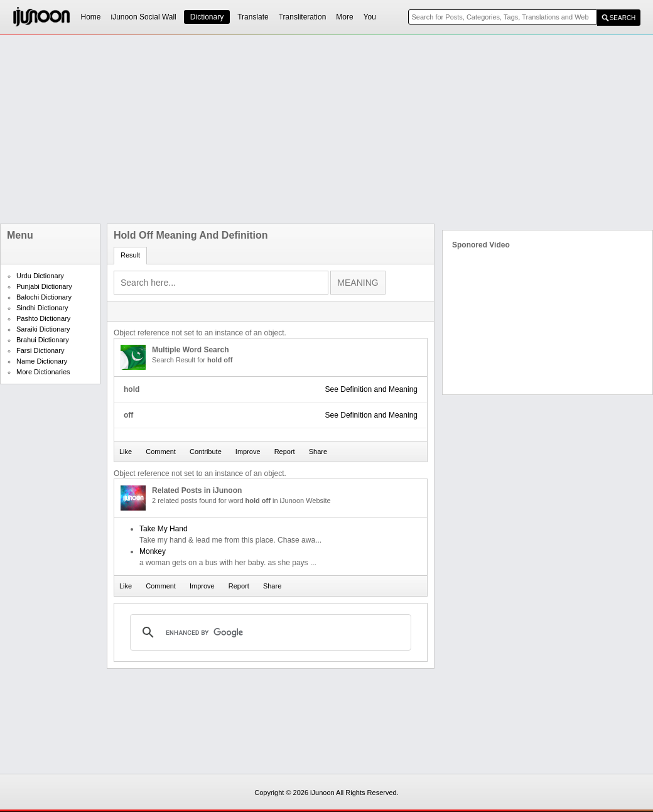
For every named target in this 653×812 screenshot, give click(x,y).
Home (91, 17)
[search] (269, 632)
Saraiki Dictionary (43, 329)
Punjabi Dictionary (44, 286)
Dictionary (207, 17)
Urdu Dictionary (40, 276)
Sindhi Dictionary (42, 308)
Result (130, 255)
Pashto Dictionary (43, 318)
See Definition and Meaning (371, 389)
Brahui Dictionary (43, 340)
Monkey (153, 551)
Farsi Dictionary (40, 350)
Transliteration (303, 17)
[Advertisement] (233, 129)
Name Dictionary (42, 361)
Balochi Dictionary (44, 297)
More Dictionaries (43, 372)
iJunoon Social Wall (144, 17)
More (344, 17)
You (370, 17)
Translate (253, 17)
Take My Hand (164, 529)
